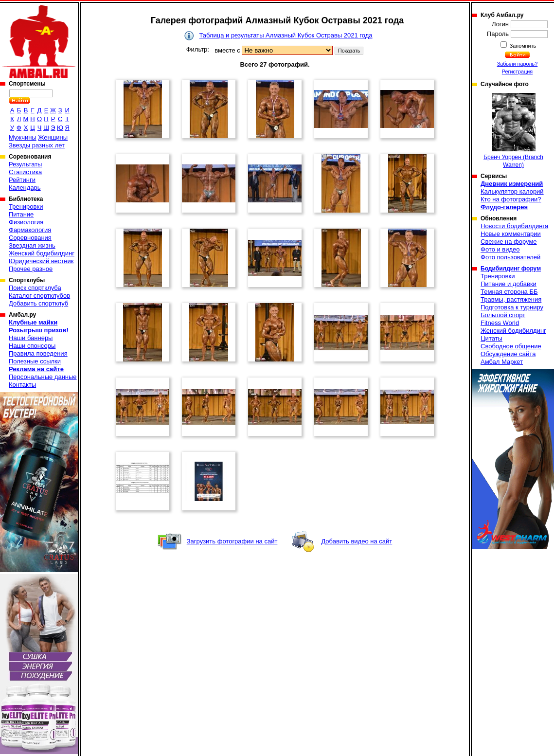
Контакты (22, 385)
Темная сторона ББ (509, 292)
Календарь (25, 188)
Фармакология (30, 230)
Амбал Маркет (502, 362)
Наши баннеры (31, 338)
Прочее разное (31, 269)
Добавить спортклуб (38, 303)
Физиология (26, 222)
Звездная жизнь (32, 245)
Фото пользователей (510, 257)
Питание (21, 214)
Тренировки (26, 207)
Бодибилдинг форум (511, 269)
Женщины (53, 137)
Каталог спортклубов (39, 296)
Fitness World (500, 323)
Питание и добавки (509, 284)
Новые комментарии (511, 234)
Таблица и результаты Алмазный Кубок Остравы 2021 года (286, 35)
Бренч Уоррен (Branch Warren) (513, 131)
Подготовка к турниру (512, 307)
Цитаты (491, 338)
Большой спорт (503, 315)
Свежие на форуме (509, 242)
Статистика (25, 172)
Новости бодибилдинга (514, 226)
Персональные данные (43, 377)
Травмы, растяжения (511, 299)
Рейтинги (22, 180)
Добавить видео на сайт (357, 541)
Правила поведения (38, 353)
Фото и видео (500, 249)
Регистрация (517, 72)
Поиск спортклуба (35, 288)
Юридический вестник (41, 261)
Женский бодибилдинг (42, 253)
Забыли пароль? (518, 64)
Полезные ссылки (35, 361)
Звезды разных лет (37, 145)
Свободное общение (511, 346)
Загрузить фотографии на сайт (232, 541)
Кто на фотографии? (511, 199)
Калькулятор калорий (512, 191)
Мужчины (23, 137)
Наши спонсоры (32, 346)
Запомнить (522, 46)
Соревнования (30, 238)
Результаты (25, 164)
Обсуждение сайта (508, 354)
